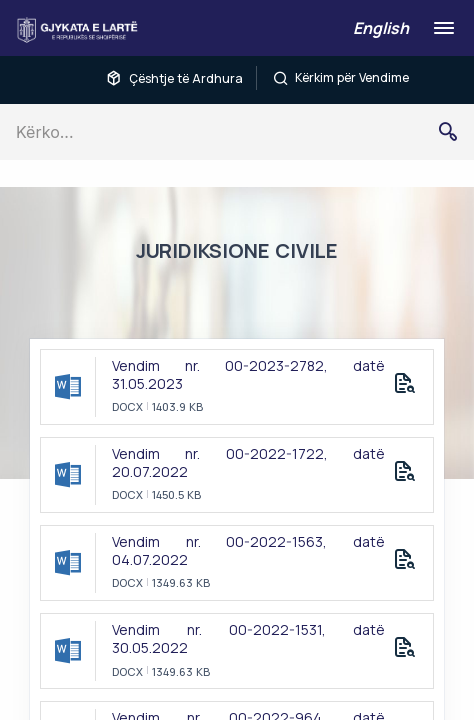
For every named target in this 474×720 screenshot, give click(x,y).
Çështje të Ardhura (174, 78)
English (381, 28)
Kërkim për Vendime (341, 77)
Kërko (455, 132)
